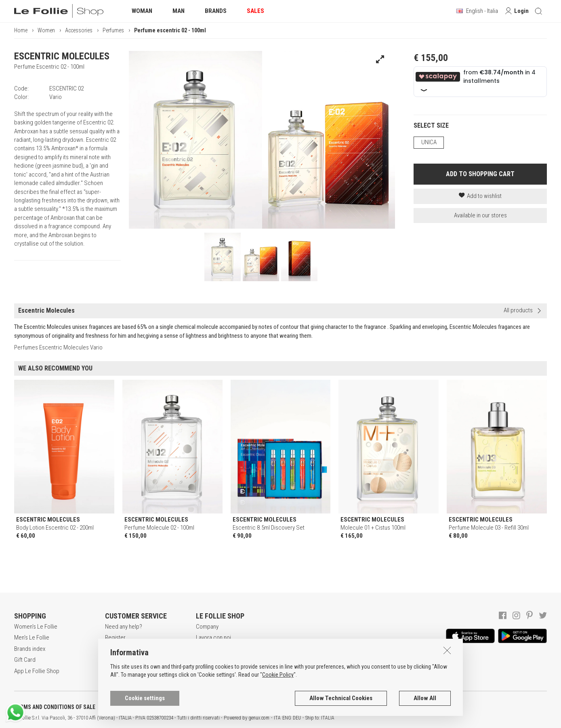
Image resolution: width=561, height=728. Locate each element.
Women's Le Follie (36, 627)
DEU (297, 718)
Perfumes (113, 30)
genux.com (259, 718)
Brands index (30, 649)
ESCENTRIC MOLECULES (62, 56)
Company (207, 627)
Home (21, 30)
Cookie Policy (278, 675)
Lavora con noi (213, 638)
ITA (277, 718)
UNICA (429, 142)
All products (518, 310)
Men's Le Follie (32, 638)
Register (115, 638)
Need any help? (124, 627)
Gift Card (25, 660)
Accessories (79, 30)
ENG (287, 718)
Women (46, 30)
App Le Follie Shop (37, 671)
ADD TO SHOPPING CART (480, 174)
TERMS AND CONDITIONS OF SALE (55, 707)
